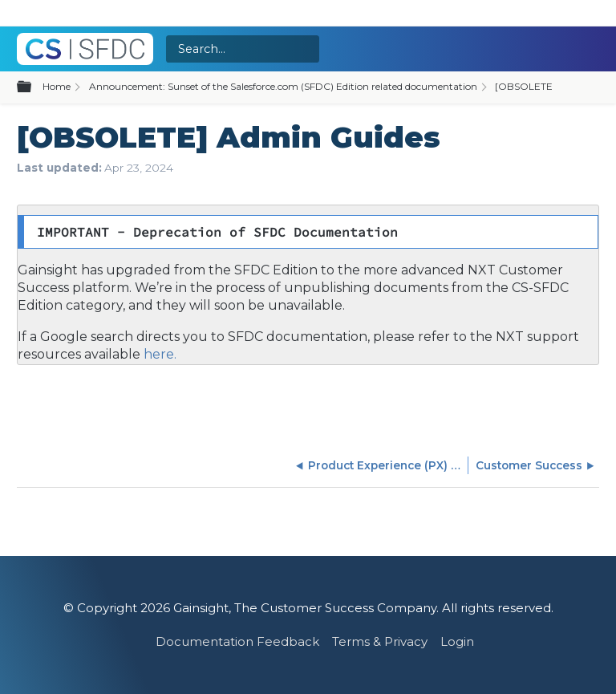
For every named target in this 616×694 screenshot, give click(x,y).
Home (57, 86)
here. (158, 354)
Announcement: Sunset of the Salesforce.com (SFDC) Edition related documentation (283, 86)
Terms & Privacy (380, 641)
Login (457, 641)
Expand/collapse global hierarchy (34, 87)
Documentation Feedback (237, 641)
